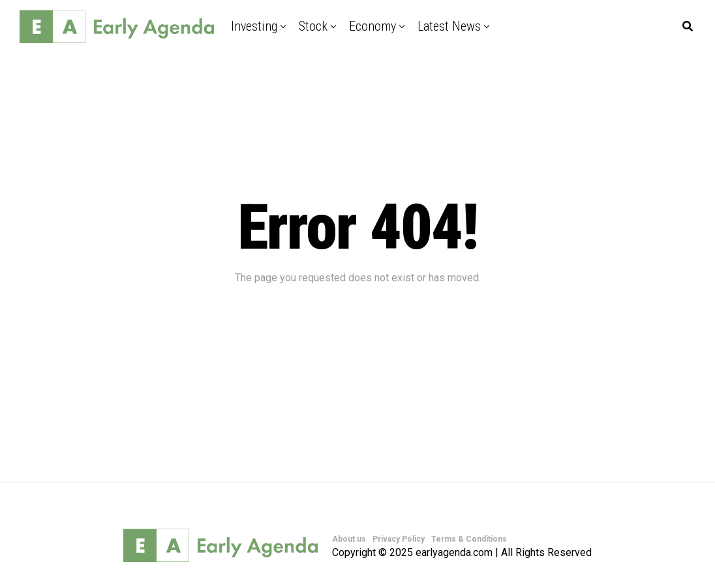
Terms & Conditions (469, 539)
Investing (254, 26)
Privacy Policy (399, 539)
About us (349, 539)
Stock (313, 26)
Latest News (449, 26)
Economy (373, 26)
